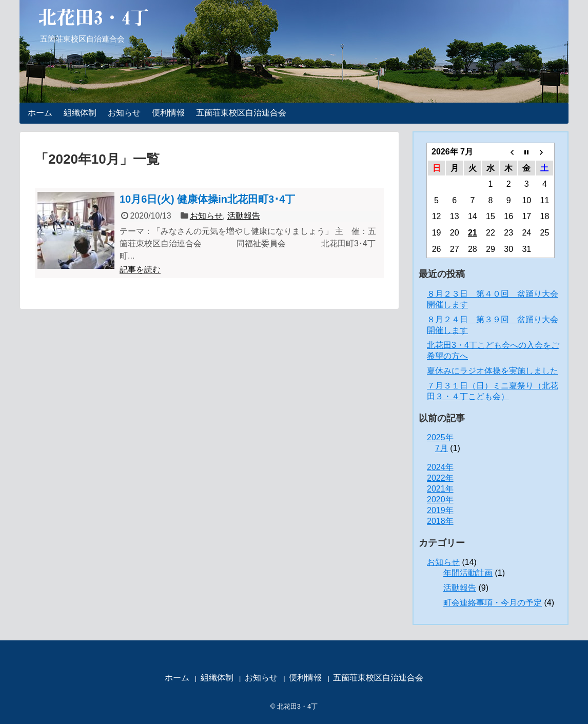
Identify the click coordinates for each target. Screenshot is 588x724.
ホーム (40, 113)
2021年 (440, 489)
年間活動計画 (468, 573)
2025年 (440, 437)
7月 (442, 448)
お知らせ (124, 113)
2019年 (440, 510)
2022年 (440, 478)
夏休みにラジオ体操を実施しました (493, 371)
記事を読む (140, 270)
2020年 (440, 500)
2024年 (440, 467)
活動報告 (244, 216)
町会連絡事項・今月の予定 (493, 603)
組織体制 (80, 113)
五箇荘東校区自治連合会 (241, 113)
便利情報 (168, 113)
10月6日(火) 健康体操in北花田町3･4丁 (207, 199)
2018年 (440, 521)
